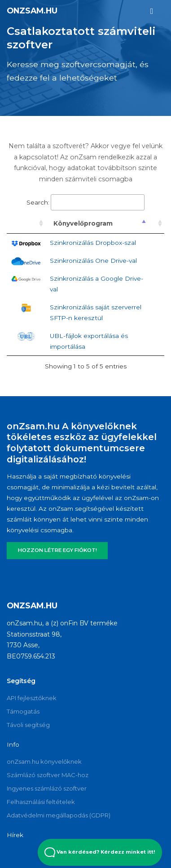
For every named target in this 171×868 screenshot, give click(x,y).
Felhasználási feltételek (41, 802)
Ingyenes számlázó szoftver (47, 788)
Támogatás (23, 711)
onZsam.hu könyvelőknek (44, 761)
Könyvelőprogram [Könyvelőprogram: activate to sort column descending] (83, 223)
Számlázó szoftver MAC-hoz (48, 775)
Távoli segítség (28, 725)
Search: (85, 202)
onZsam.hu (32, 11)
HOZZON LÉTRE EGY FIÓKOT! (57, 550)
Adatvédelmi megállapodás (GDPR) (59, 815)
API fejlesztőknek (32, 698)
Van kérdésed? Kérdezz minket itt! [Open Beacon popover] (100, 852)
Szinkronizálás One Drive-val (93, 261)
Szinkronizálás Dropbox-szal (93, 243)
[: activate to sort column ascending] (26, 224)
